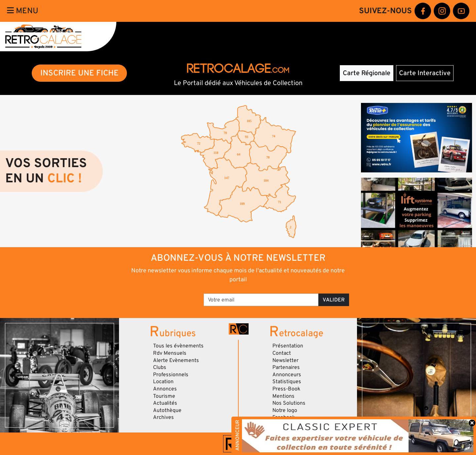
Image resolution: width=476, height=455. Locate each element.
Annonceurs (287, 375)
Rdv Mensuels (170, 353)
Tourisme (164, 396)
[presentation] (152, 297)
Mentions (283, 396)
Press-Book (286, 389)
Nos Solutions (289, 403)
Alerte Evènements (176, 360)
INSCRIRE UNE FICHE (79, 73)
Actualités (165, 403)
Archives (163, 417)
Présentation (288, 346)
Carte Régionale (367, 73)
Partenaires (286, 367)
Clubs (160, 367)
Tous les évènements (178, 346)
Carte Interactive (425, 73)
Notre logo (285, 410)
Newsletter (285, 360)
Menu (23, 11)
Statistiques (287, 382)
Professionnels (171, 375)
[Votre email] (261, 300)
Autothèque (167, 410)
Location (163, 382)
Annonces (165, 389)
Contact (282, 353)
